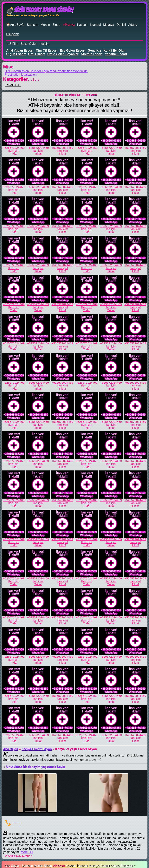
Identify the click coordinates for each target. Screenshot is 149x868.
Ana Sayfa (11, 749)
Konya (70, 25)
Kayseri (82, 25)
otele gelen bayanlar (63, 54)
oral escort (36, 54)
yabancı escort (116, 54)
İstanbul (95, 25)
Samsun (32, 25)
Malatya (109, 25)
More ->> (27, 852)
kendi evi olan (114, 51)
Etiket (13, 85)
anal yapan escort (20, 51)
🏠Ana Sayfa (15, 25)
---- (17, 822)
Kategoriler (21, 79)
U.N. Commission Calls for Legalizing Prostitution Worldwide (46, 71)
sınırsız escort (92, 54)
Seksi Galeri (29, 44)
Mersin (45, 25)
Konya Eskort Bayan (37, 749)
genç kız (94, 51)
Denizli (121, 25)
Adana (133, 25)
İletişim (45, 44)
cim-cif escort (47, 51)
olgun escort (16, 54)
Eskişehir (13, 34)
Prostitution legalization (21, 75)
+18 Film (12, 44)
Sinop (56, 25)
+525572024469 (14, 148)
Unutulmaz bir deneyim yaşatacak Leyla (36, 767)
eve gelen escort (73, 51)
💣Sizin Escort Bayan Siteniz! (40, 10)
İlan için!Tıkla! (14, 152)
